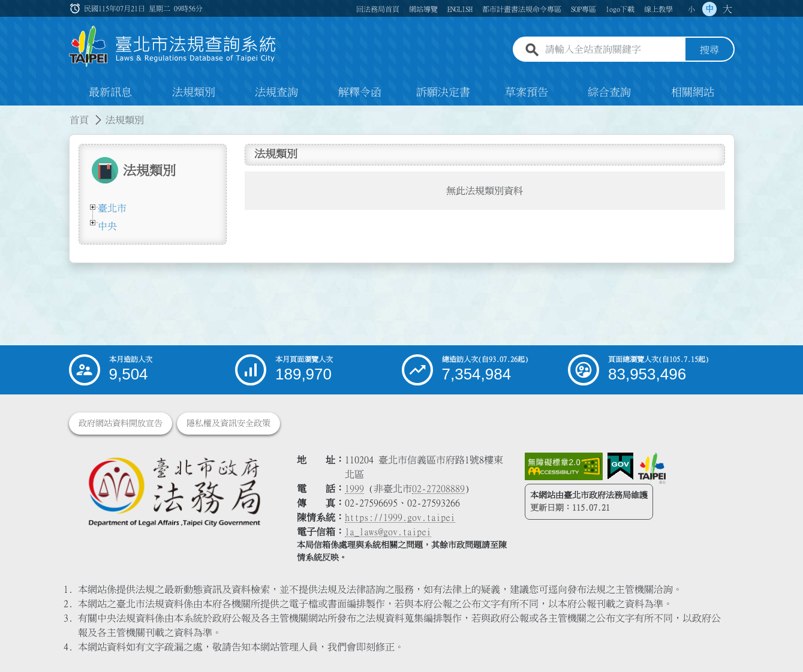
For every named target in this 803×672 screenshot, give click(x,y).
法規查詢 (276, 92)
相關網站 (693, 92)
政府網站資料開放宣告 (121, 423)
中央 (107, 226)
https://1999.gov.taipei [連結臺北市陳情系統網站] (400, 517)
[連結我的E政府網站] (620, 466)
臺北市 (112, 208)
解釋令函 (360, 92)
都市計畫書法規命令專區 (522, 9)
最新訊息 (110, 92)
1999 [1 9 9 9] (354, 489)
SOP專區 (584, 9)
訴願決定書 (443, 92)
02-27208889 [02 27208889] (438, 489)
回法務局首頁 (378, 9)
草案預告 (527, 92)
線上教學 (658, 9)
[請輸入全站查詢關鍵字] (613, 50)
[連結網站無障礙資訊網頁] (564, 466)
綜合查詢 (609, 92)
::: (76, 8)
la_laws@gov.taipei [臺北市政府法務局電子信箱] (388, 532)
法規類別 (194, 92)
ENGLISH (460, 9)
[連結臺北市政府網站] (652, 468)
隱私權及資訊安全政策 (228, 423)
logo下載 (620, 9)
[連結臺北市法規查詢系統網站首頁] (173, 46)
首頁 (79, 120)
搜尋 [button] (709, 50)
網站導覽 (423, 9)
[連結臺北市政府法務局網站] (174, 491)
